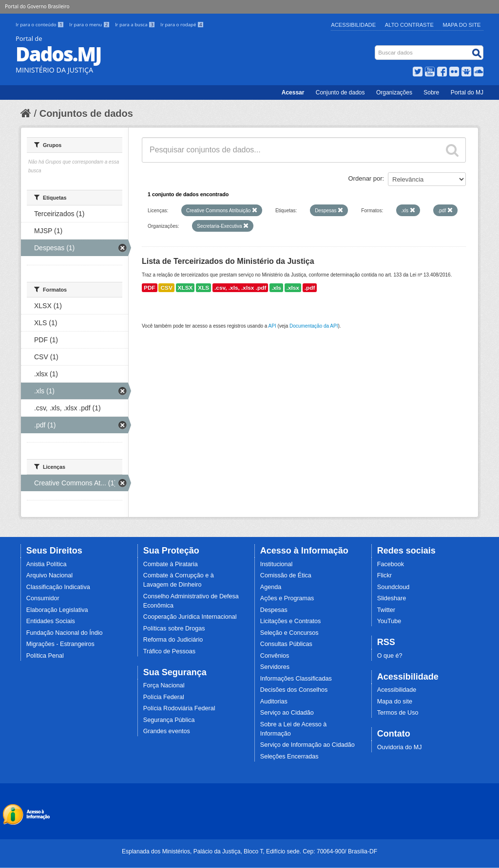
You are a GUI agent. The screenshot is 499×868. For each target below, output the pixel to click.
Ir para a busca (136, 25)
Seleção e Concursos (289, 633)
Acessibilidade (353, 25)
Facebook (391, 564)
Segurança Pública (169, 720)
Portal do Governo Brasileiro (37, 6)
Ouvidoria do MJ (400, 747)
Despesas (274, 610)
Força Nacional (164, 685)
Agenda (271, 587)
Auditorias (274, 702)
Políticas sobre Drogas (174, 628)
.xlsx (293, 288)
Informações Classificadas (296, 679)
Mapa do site (395, 702)
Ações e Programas (287, 598)
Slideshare (392, 598)
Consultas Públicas (286, 644)
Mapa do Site (462, 25)
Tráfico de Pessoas (169, 651)
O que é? (390, 656)
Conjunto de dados (340, 92)
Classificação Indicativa (58, 587)
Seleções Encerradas (289, 757)
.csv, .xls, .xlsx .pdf (240, 288)
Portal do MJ (467, 92)
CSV (166, 288)
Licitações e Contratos (291, 621)
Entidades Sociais (51, 621)
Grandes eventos (167, 731)
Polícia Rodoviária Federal (179, 708)
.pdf (310, 288)
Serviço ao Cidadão (287, 713)
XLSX (185, 288)
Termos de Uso (398, 713)
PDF (150, 288)
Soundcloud (393, 587)
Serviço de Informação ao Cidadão (307, 745)
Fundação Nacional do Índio (65, 633)
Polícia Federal (164, 697)
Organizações (394, 92)
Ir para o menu (90, 25)
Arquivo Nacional (49, 575)
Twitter (386, 610)
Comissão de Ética (286, 575)
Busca (376, 47)
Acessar (293, 92)
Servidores (275, 667)
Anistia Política (47, 564)
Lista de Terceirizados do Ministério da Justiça (228, 261)
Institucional (277, 564)
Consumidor (43, 598)
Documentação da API (314, 326)
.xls (276, 288)
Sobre (431, 92)
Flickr (384, 575)
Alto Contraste (409, 25)
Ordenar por (365, 178)
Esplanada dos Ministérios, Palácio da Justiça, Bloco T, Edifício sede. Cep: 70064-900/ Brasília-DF (249, 851)
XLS (203, 288)
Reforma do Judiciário (173, 640)
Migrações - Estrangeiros (60, 644)
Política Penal (45, 656)
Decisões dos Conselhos (294, 690)
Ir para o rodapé (182, 25)
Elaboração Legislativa (57, 610)
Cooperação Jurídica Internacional (190, 617)
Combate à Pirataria (171, 564)
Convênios (275, 656)
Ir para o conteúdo (40, 25)
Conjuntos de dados (86, 113)
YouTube (389, 621)
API (272, 326)
